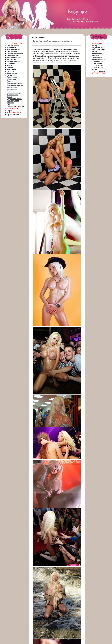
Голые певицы (38, 37)
